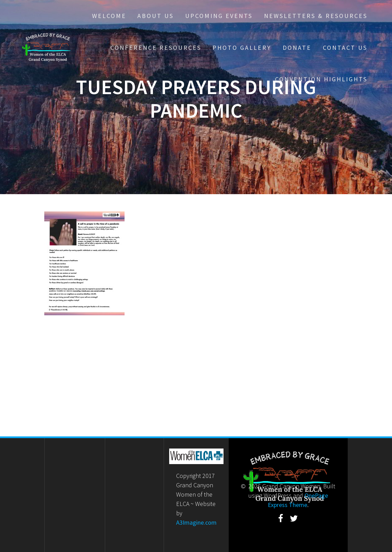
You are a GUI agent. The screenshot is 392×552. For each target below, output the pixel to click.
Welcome (109, 16)
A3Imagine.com (196, 522)
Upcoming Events (219, 16)
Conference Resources (156, 48)
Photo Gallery (242, 48)
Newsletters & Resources (316, 16)
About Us (156, 16)
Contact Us (345, 48)
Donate (297, 48)
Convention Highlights (321, 79)
